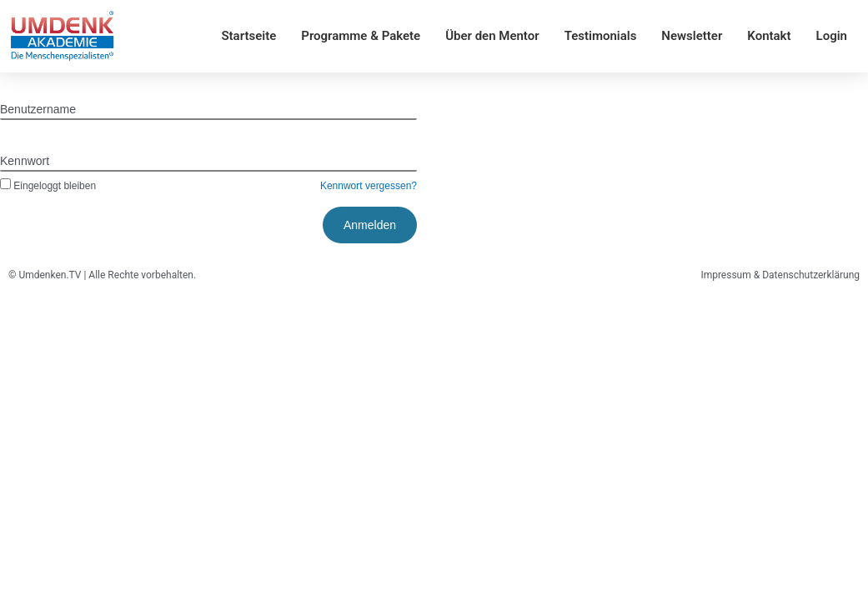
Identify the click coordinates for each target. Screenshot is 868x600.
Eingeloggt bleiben (48, 186)
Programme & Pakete (361, 36)
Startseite (248, 36)
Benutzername (38, 109)
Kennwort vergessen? (369, 186)
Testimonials (601, 36)
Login (832, 36)
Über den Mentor (492, 36)
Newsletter (692, 36)
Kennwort (25, 161)
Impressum (725, 275)
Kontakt (769, 36)
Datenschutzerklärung (811, 275)
